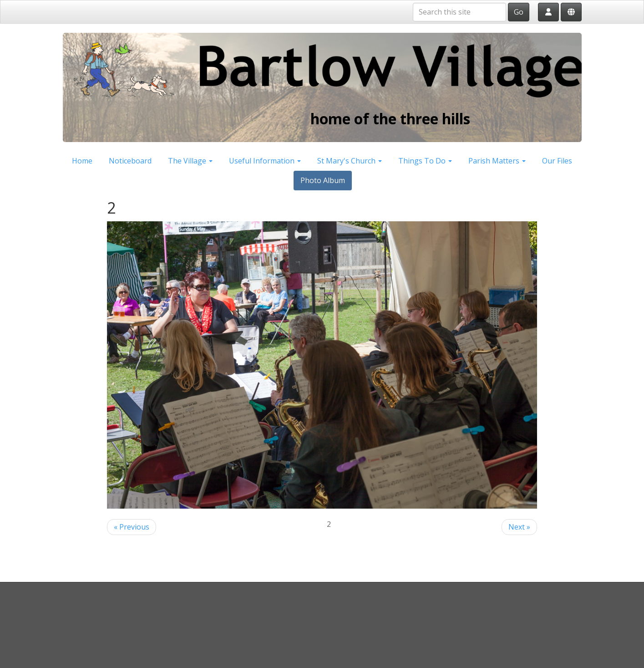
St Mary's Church (350, 161)
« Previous (132, 527)
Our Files (557, 161)
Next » (519, 527)
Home (82, 161)
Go (519, 12)
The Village (190, 161)
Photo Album (323, 180)
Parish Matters (497, 161)
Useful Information (265, 161)
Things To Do (425, 161)
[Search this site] (459, 12)
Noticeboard (130, 161)
